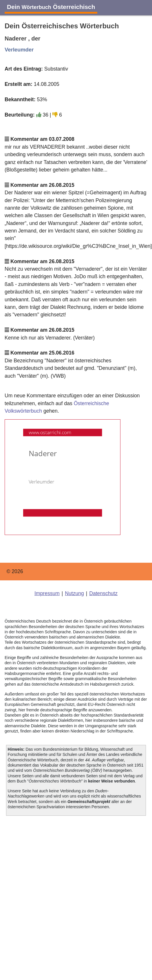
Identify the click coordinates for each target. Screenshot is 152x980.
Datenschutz (103, 593)
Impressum (47, 593)
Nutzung (74, 593)
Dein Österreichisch (51, 7)
